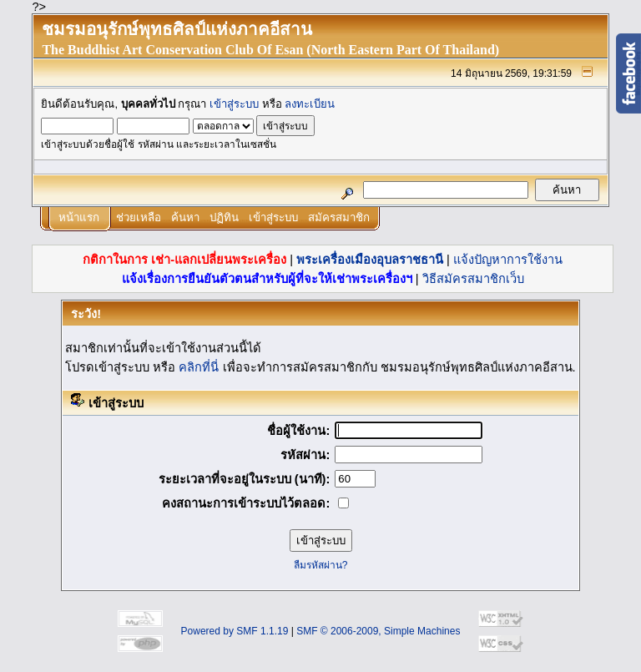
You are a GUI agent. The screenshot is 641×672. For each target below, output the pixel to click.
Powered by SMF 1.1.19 (235, 631)
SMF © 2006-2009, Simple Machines (378, 631)
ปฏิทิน (224, 217)
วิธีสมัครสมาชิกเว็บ (473, 279)
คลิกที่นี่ (199, 367)
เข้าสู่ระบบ (234, 104)
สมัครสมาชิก (339, 217)
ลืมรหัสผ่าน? (321, 565)
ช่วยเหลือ (139, 217)
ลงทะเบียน (310, 104)
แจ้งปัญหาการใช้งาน (508, 260)
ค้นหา (185, 217)
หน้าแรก (79, 217)
